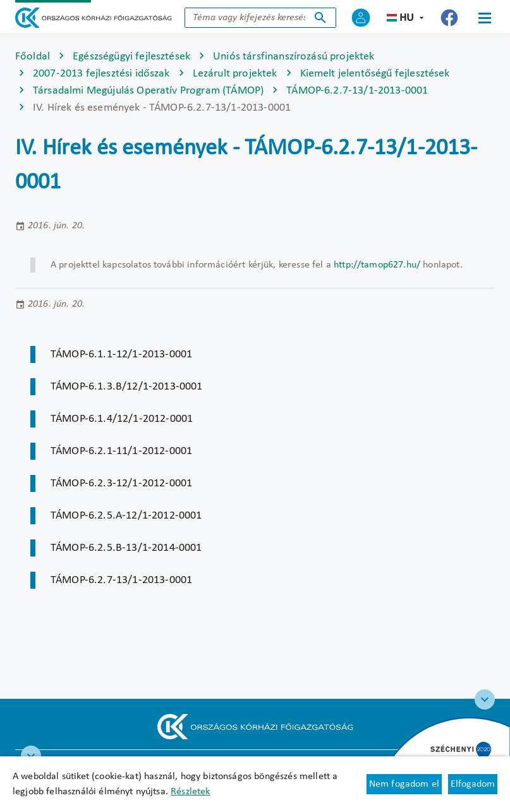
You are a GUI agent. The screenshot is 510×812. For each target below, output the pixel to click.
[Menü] (485, 18)
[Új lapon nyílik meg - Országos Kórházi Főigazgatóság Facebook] (449, 18)
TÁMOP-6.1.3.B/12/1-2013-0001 (126, 387)
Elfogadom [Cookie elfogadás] (473, 784)
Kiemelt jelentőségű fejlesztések (375, 74)
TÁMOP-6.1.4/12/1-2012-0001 (122, 419)
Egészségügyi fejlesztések (131, 57)
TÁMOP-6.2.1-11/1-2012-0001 (121, 451)
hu (407, 18)
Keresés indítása (320, 18)
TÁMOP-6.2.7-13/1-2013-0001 (357, 91)
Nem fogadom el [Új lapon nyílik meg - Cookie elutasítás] (404, 784)
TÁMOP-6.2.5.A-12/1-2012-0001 (126, 516)
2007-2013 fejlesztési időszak (101, 74)
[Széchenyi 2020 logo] (485, 699)
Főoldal (33, 57)
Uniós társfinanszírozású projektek (294, 57)
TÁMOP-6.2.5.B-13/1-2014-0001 (126, 548)
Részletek (190, 792)
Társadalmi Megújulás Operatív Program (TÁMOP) (148, 91)
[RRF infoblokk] (31, 756)
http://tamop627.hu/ (377, 265)
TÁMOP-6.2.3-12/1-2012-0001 (121, 483)
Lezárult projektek (235, 74)
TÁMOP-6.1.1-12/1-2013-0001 (121, 354)
